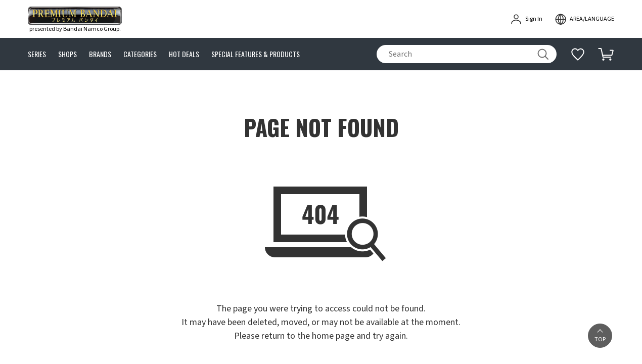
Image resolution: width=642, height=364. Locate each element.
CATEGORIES (140, 54)
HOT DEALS (184, 54)
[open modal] (584, 19)
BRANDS (100, 54)
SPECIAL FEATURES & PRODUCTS (256, 54)
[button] (600, 336)
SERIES (37, 54)
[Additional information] (578, 54)
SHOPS (67, 54)
